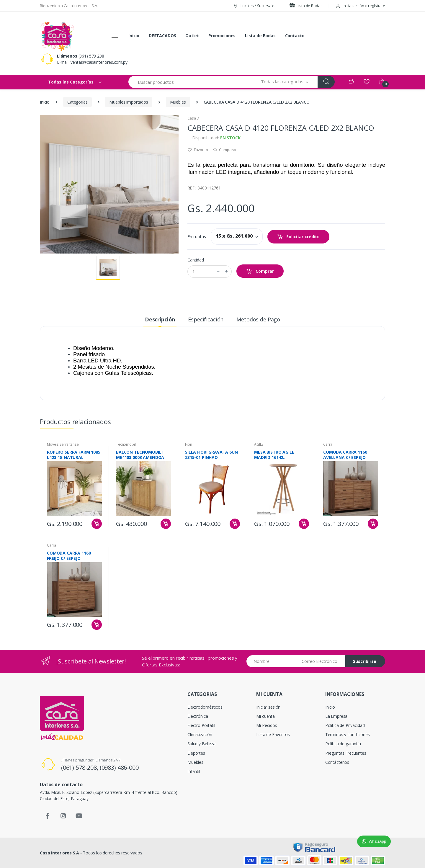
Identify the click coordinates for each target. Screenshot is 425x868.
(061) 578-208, (80, 768)
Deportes (196, 753)
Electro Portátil (201, 725)
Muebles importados (129, 102)
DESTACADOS (162, 36)
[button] (285, 82)
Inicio (134, 36)
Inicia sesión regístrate (360, 6)
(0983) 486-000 (119, 768)
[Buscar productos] (190, 82)
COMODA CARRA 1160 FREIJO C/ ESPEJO (69, 556)
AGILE (259, 444)
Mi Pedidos (267, 725)
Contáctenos (337, 762)
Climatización (200, 734)
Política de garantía (343, 744)
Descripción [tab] (160, 319)
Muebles (178, 102)
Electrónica (198, 716)
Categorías (77, 102)
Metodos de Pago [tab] (258, 319)
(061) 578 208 (91, 56)
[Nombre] (272, 661)
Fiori (189, 444)
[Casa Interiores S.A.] (57, 36)
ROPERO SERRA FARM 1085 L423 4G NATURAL (74, 455)
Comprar (260, 271)
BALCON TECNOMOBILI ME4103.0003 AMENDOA (140, 455)
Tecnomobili (126, 444)
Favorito (198, 150)
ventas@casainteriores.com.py (99, 62)
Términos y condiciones (348, 734)
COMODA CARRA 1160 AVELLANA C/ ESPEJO (345, 455)
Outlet (192, 36)
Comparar (225, 150)
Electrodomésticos (205, 707)
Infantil (194, 771)
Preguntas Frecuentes (346, 753)
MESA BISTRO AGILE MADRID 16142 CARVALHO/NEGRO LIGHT (280, 455)
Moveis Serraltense (63, 444)
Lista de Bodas (306, 6)
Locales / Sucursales (255, 6)
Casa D (193, 118)
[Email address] (321, 661)
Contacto (295, 36)
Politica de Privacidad (345, 725)
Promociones (222, 36)
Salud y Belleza (201, 744)
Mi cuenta (265, 716)
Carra (328, 444)
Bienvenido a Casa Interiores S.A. (69, 6)
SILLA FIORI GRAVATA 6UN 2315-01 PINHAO (211, 455)
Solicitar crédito (298, 237)
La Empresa (336, 716)
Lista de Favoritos (273, 734)
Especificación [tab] (206, 319)
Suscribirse (365, 661)
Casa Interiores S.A (59, 853)
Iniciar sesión (268, 707)
